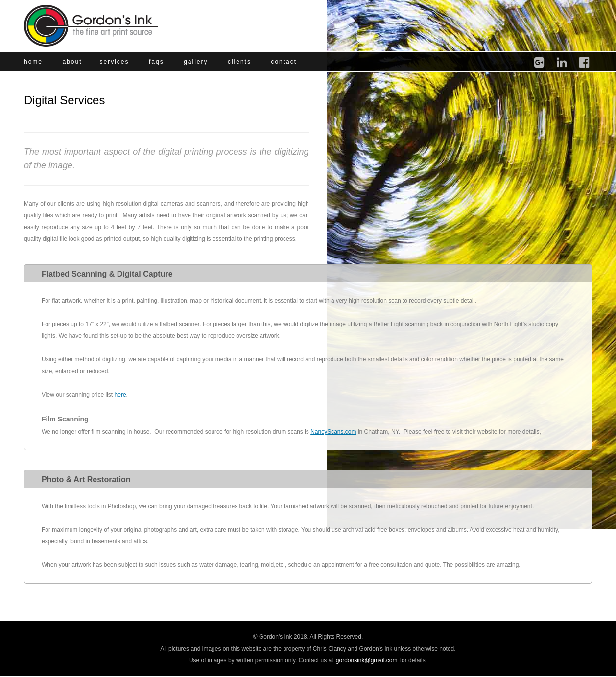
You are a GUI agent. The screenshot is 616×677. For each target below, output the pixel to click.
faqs (156, 62)
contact (284, 62)
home (33, 62)
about (72, 62)
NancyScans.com (333, 432)
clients (239, 62)
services (115, 62)
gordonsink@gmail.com (367, 660)
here (120, 395)
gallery (196, 62)
